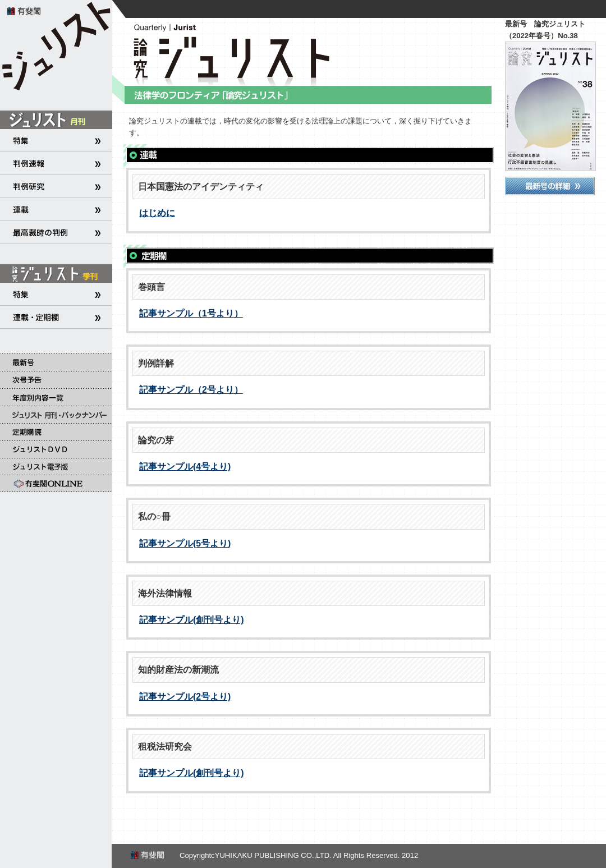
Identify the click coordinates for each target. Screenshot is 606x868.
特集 (56, 141)
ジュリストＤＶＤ (56, 449)
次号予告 (56, 380)
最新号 (56, 362)
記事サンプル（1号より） (191, 313)
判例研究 (56, 187)
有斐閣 (25, 11)
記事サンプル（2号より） (191, 390)
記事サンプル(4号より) (185, 467)
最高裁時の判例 (56, 233)
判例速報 (56, 164)
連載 (56, 210)
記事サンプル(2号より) (185, 697)
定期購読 (56, 432)
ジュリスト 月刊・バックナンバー (56, 414)
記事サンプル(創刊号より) (192, 620)
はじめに (157, 213)
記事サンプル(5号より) (185, 543)
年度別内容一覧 (56, 397)
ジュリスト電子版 (56, 467)
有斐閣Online (56, 484)
